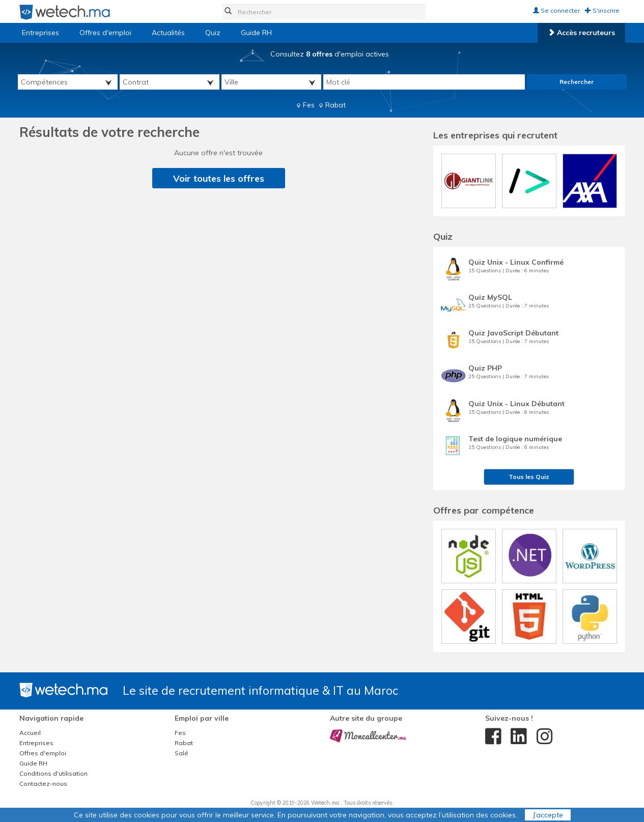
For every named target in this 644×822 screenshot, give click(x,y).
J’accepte (548, 815)
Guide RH (256, 33)
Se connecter (556, 10)
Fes (309, 105)
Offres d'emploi (105, 33)
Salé (181, 753)
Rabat (335, 105)
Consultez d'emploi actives (330, 54)
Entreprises (40, 33)
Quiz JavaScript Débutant (513, 333)
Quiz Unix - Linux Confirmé (516, 262)
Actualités (168, 33)
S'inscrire (602, 10)
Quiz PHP (485, 368)
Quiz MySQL (490, 297)
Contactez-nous (43, 784)
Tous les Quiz (529, 477)
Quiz (213, 33)
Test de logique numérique (515, 439)
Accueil (30, 733)
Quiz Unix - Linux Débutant (516, 404)
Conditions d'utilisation (53, 773)
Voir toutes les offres (219, 178)
